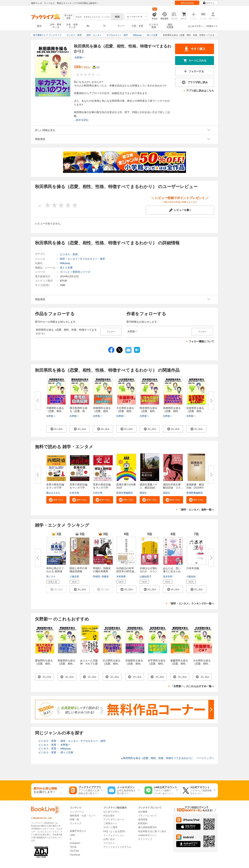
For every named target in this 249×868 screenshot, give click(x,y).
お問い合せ (109, 839)
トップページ (77, 812)
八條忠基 (74, 577)
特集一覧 (75, 820)
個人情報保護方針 (147, 827)
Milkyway (65, 263)
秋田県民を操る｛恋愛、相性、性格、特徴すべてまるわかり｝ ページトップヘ (167, 758)
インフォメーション (114, 835)
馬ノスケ (51, 577)
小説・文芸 (137, 26)
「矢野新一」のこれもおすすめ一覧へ (192, 686)
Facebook (75, 855)
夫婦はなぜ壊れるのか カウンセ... (149, 571)
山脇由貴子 (146, 577)
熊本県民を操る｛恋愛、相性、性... (149, 411)
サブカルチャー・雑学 (92, 259)
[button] (56, 429)
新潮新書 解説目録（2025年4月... (195, 488)
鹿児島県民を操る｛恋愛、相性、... (78, 411)
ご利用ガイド (211, 26)
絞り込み (68, 17)
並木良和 (168, 577)
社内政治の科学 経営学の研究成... (126, 570)
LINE (72, 835)
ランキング (76, 823)
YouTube (74, 851)
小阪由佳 (191, 577)
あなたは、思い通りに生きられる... (172, 571)
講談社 (143, 493)
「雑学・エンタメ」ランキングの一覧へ (191, 603)
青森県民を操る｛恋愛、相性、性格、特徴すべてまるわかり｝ (66, 665)
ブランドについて (147, 816)
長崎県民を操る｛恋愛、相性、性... (172, 411)
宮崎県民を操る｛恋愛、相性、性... (102, 411)
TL (104, 26)
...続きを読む (81, 120)
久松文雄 (74, 493)
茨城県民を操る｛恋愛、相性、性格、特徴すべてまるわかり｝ (134, 665)
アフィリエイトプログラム (117, 847)
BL (88, 26)
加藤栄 (105, 577)
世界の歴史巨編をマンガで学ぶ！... (55, 488)
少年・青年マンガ (56, 26)
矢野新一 (80, 58)
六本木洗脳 (193, 568)
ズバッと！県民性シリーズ (75, 272)
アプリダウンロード (114, 820)
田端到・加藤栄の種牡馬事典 (102, 570)
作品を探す (109, 816)
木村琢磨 (121, 577)
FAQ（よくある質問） (115, 831)
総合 (39, 26)
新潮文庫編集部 (124, 493)
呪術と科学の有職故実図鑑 (78, 570)
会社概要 (143, 812)
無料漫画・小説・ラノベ (83, 816)
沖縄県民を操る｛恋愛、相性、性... (55, 411)
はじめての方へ (195, 26)
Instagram (75, 843)
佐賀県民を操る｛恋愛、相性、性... (195, 411)
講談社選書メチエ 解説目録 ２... (149, 488)
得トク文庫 (66, 268)
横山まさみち (53, 493)
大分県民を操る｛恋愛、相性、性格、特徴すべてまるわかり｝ (202, 665)
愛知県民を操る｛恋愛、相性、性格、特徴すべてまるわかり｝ (44, 665)
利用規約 (143, 823)
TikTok (73, 847)
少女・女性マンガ (72, 26)
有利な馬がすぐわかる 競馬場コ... (55, 571)
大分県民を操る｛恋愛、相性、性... (125, 411)
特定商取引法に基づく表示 (152, 831)
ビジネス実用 (154, 26)
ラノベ (121, 26)
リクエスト (109, 843)
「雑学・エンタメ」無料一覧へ (196, 510)
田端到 (96, 577)
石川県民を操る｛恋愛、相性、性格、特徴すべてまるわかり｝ (112, 665)
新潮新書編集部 (195, 493)
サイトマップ (145, 839)
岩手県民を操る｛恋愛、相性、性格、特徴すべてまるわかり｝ (157, 665)
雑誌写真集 (170, 26)
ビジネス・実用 (69, 254)
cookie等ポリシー (147, 835)
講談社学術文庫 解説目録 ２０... (173, 486)
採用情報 (143, 820)
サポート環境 (110, 827)
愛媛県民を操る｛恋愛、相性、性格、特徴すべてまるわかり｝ (179, 665)
